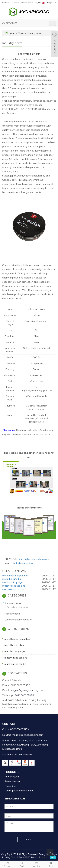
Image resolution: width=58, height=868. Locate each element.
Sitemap (46, 857)
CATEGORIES (10, 23)
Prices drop (10, 786)
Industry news (34, 33)
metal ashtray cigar (13, 582)
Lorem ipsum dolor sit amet (19, 791)
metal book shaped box (15, 576)
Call (22, 864)
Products (12, 772)
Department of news (18, 607)
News (21, 33)
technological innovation (19, 620)
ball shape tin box (23, 563)
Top (51, 864)
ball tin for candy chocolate (34, 559)
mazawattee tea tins (14, 586)
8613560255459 (24, 695)
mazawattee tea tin (13, 589)
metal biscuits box (12, 579)
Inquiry (36, 864)
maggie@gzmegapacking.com (27, 690)
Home (12, 33)
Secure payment (13, 781)
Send (29, 840)
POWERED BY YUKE (30, 857)
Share (7, 864)
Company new (13, 603)
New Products (12, 777)
